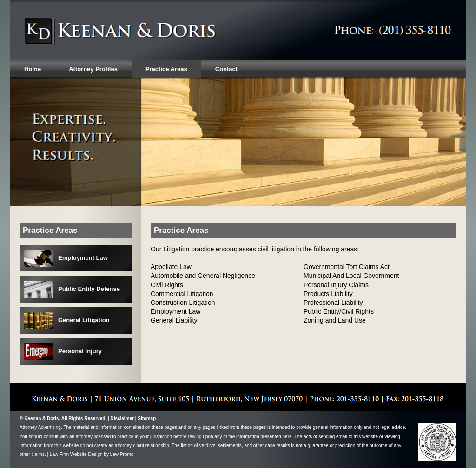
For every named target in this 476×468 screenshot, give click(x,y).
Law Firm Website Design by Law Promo (92, 454)
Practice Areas (166, 69)
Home (33, 69)
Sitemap (147, 419)
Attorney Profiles (93, 69)
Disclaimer (122, 419)
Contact (226, 69)
